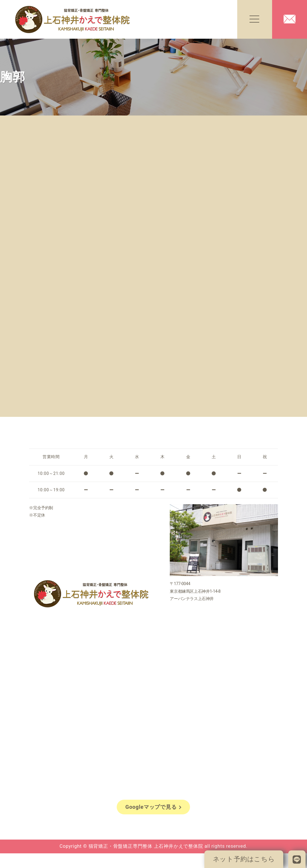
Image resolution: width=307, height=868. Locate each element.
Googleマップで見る (154, 807)
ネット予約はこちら (244, 859)
